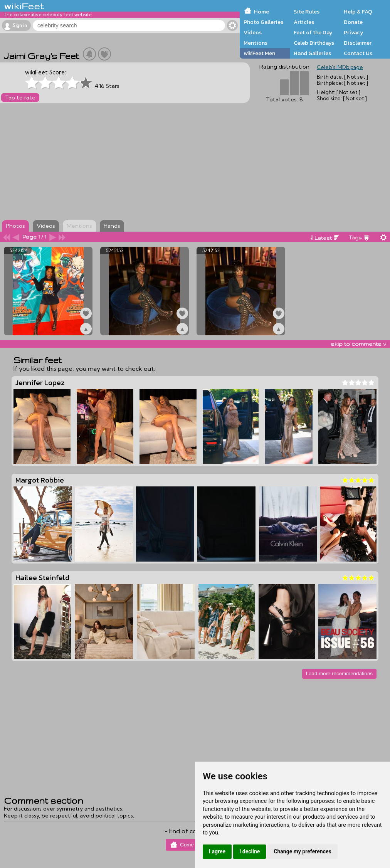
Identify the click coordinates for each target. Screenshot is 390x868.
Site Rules (307, 12)
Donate (353, 22)
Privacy (354, 32)
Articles (304, 22)
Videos (253, 32)
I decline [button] (250, 851)
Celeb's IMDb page (340, 67)
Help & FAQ (358, 12)
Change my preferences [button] (302, 851)
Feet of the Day (313, 32)
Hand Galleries (312, 53)
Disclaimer (358, 43)
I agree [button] (217, 851)
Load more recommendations (339, 674)
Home (261, 12)
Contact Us (358, 53)
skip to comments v (358, 344)
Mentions (256, 43)
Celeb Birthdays (314, 43)
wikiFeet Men (259, 53)
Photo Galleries (263, 22)
